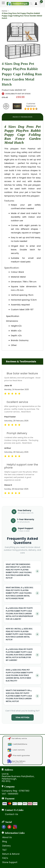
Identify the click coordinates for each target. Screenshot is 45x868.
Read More (17, 381)
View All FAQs (22, 717)
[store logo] (18, 3)
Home (4, 11)
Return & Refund (11, 854)
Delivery (6, 846)
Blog (5, 841)
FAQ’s (5, 858)
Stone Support (10, 862)
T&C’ (5, 850)
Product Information (22, 117)
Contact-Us (12, 814)
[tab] (22, 117)
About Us (7, 837)
